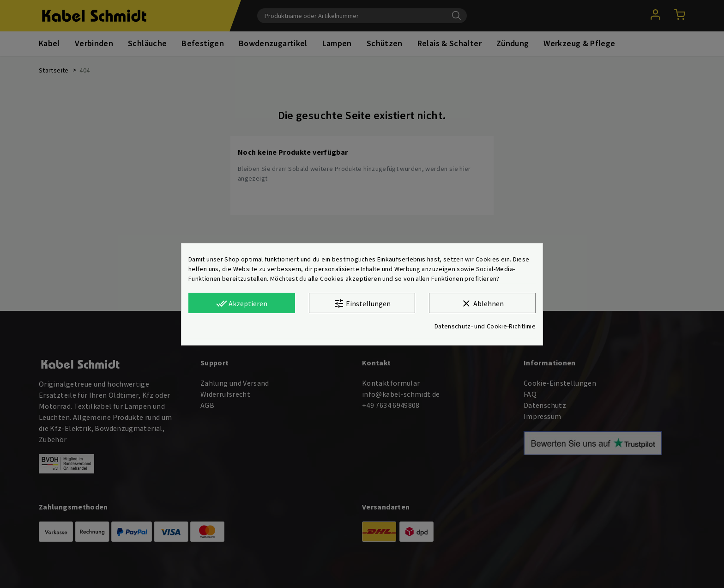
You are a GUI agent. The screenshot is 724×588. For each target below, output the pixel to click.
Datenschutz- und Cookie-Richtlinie (485, 326)
